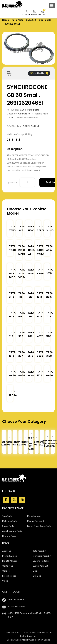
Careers (6, 571)
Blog (35, 571)
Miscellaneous (34, 516)
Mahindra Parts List (42, 556)
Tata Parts (18, 20)
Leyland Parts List (41, 561)
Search (26, 13)
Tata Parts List (39, 551)
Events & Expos (10, 556)
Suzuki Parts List (40, 566)
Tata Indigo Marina (23, 250)
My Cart (43, 13)
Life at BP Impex (10, 561)
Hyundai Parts (9, 536)
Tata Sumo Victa (22, 273)
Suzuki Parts (8, 526)
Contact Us (8, 566)
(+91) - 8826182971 (17, 599)
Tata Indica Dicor (13, 273)
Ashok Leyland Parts (12, 531)
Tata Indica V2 (32, 250)
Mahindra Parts (10, 521)
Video (5, 581)
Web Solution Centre (40, 640)
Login (34, 13)
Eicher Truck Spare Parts (39, 526)
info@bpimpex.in (17, 606)
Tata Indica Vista (41, 250)
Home (6, 20)
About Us (7, 551)
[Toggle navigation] (52, 6)
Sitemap (37, 576)
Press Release (9, 576)
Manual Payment (36, 521)
